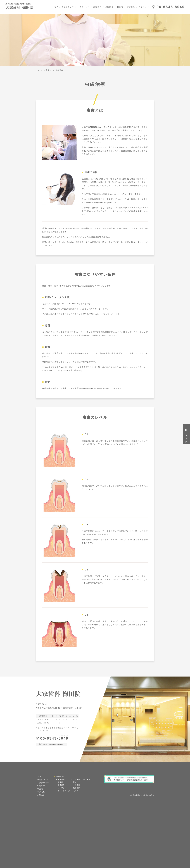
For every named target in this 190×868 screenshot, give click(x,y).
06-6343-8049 (171, 7)
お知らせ (143, 7)
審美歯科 (61, 785)
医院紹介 (109, 7)
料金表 (120, 7)
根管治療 (77, 788)
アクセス (131, 7)
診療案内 (98, 7)
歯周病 (60, 782)
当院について (68, 7)
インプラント (63, 788)
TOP (56, 7)
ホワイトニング (64, 791)
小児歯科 (77, 785)
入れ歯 (76, 791)
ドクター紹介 (84, 7)
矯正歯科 (87, 779)
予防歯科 (77, 779)
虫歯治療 (61, 779)
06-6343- (54, 738)
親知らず (77, 782)
